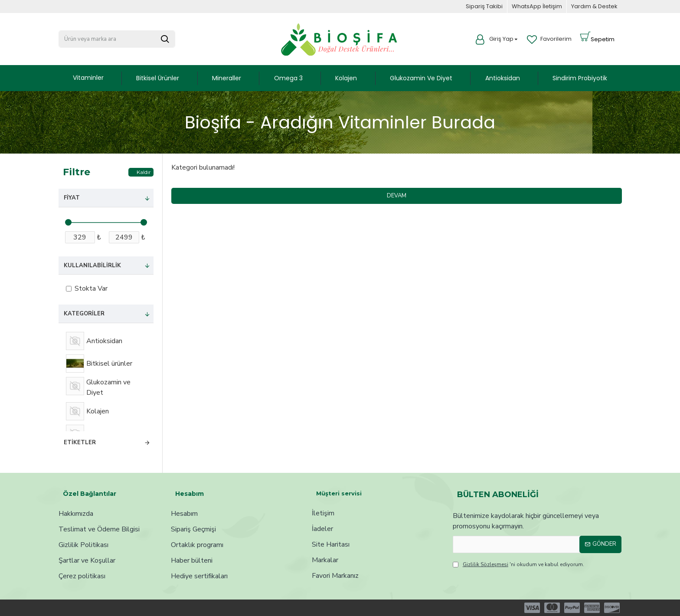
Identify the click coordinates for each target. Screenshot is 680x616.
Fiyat (72, 198)
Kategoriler (84, 314)
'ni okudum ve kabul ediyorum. (518, 564)
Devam (397, 196)
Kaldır (144, 172)
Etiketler (80, 442)
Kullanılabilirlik (92, 265)
